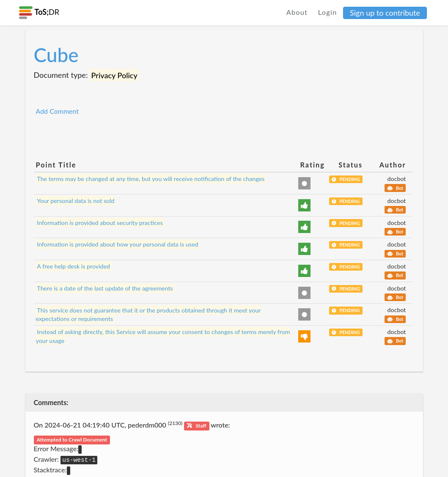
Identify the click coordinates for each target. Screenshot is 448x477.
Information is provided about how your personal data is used (117, 244)
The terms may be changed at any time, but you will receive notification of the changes (151, 179)
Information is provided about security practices (100, 223)
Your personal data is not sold (76, 201)
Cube (56, 55)
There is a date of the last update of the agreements (105, 288)
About (297, 12)
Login (328, 12)
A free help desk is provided (73, 266)
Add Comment (58, 111)
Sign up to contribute (385, 13)
